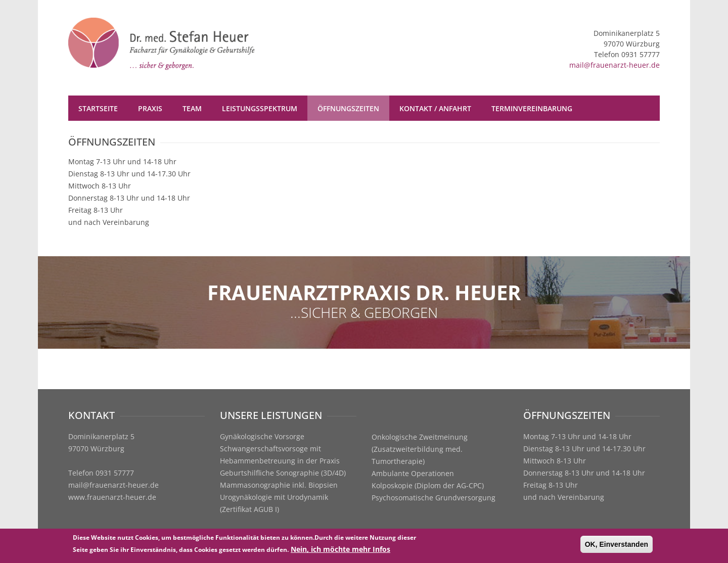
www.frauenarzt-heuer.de (112, 497)
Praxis (150, 108)
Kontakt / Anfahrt (435, 108)
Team (192, 108)
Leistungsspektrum (260, 108)
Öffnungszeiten (348, 108)
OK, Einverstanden (617, 545)
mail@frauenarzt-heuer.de (615, 65)
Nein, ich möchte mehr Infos (340, 550)
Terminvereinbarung (532, 108)
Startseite (98, 108)
